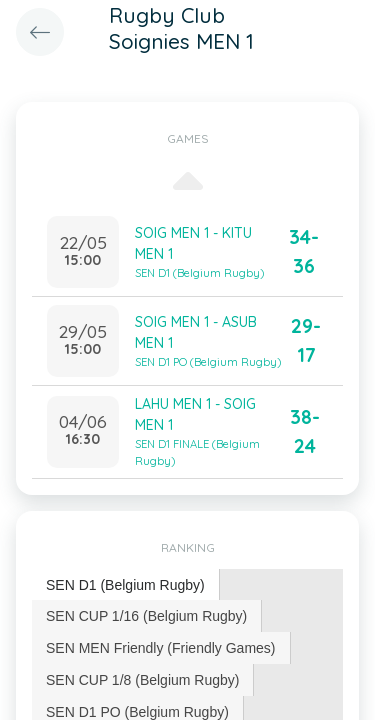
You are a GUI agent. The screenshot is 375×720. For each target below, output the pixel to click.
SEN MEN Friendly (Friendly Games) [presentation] (161, 648)
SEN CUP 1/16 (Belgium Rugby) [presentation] (146, 616)
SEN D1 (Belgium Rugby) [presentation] (125, 585)
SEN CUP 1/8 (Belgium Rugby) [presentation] (142, 680)
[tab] (126, 585)
